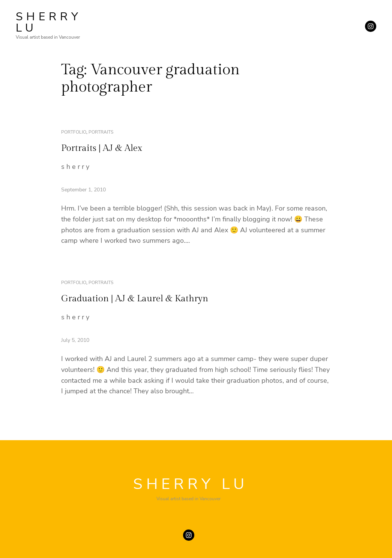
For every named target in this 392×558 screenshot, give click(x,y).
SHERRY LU (49, 22)
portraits (101, 132)
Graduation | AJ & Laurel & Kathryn (135, 299)
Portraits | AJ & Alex (102, 148)
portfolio (74, 132)
